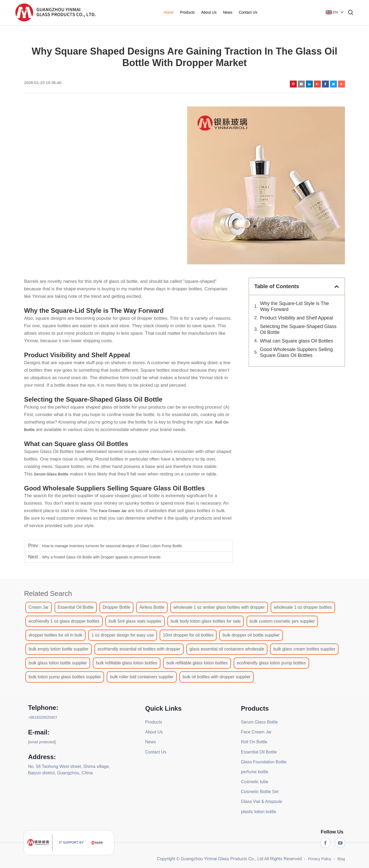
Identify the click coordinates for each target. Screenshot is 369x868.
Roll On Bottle (254, 742)
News (228, 12)
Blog (341, 859)
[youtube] (340, 843)
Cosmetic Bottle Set (260, 792)
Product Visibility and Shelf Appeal (296, 318)
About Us (209, 12)
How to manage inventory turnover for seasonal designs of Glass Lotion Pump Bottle (112, 546)
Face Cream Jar (256, 732)
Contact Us (248, 12)
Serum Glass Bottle (259, 722)
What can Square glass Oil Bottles (296, 341)
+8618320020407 (43, 717)
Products (188, 12)
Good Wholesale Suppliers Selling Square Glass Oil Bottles (296, 352)
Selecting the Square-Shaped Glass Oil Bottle (298, 329)
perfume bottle (255, 772)
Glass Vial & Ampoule (262, 802)
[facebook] (325, 843)
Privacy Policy (320, 859)
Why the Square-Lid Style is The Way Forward (294, 306)
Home (169, 12)
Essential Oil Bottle (259, 752)
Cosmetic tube (255, 782)
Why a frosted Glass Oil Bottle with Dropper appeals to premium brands (101, 557)
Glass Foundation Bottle (264, 762)
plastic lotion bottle (259, 812)
